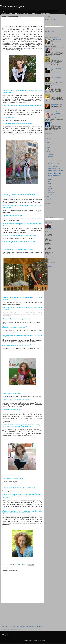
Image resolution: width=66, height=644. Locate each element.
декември (50, 155)
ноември (50, 156)
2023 (48, 140)
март (49, 190)
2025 (48, 137)
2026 (48, 135)
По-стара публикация (36, 626)
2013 (48, 200)
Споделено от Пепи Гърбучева (54, 176)
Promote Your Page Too (49, 34)
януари (50, 194)
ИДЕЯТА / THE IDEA (8, 11)
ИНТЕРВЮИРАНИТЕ (30, 11)
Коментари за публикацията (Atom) (16, 629)
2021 (48, 144)
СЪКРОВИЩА (47, 11)
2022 (48, 142)
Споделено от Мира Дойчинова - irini (55, 86)
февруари (50, 192)
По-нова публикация (9, 626)
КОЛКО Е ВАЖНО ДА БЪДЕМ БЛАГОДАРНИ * (56, 96)
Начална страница (22, 626)
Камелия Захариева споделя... (54, 168)
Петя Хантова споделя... (56, 78)
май (49, 187)
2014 (48, 198)
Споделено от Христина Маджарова (56, 170)
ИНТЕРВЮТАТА (19, 11)
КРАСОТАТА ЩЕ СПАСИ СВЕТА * (55, 174)
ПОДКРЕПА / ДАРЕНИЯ (45, 13)
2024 (48, 139)
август (49, 181)
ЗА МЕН (4, 13)
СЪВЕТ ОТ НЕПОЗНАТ (53, 167)
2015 (48, 196)
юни (49, 185)
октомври (50, 178)
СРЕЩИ (11, 13)
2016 (48, 153)
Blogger (43, 641)
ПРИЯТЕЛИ (18, 13)
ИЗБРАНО (25, 13)
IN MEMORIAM (34, 13)
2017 (48, 151)
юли (49, 183)
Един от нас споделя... (13, 6)
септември (50, 180)
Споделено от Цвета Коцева (54, 172)
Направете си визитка (49, 267)
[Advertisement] (22, 614)
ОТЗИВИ (39, 11)
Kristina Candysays (49, 264)
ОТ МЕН (55, 11)
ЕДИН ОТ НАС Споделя (50, 32)
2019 (48, 148)
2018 (48, 149)
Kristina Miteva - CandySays (50, 229)
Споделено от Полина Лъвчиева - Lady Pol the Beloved (55, 161)
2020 (48, 146)
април (49, 189)
